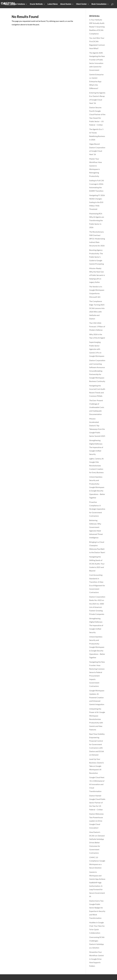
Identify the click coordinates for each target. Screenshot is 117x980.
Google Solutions (18, 4)
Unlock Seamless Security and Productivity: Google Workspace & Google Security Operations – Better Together (97, 487)
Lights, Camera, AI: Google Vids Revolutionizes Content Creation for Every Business (97, 466)
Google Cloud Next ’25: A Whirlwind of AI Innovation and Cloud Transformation (97, 784)
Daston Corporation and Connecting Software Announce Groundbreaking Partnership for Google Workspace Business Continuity (97, 371)
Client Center (81, 4)
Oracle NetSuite (36, 4)
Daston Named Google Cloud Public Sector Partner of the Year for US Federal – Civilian (97, 803)
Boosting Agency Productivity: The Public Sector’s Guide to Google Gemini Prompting (96, 257)
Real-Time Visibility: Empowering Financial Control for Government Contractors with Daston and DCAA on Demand (97, 744)
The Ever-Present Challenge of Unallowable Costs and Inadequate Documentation (97, 407)
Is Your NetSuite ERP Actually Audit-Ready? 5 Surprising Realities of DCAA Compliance (97, 27)
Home (6, 4)
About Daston (66, 4)
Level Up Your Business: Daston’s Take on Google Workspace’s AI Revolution (97, 766)
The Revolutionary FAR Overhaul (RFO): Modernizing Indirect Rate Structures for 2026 (97, 239)
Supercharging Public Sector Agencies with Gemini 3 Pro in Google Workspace (97, 349)
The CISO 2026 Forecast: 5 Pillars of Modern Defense (97, 326)
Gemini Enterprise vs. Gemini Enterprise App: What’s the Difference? (96, 81)
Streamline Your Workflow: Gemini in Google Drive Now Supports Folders (96, 959)
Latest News (53, 4)
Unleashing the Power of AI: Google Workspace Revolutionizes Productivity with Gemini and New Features (97, 719)
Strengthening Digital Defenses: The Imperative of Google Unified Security (96, 447)
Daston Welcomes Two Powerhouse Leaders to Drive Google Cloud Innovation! (96, 821)
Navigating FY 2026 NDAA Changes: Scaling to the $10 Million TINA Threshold (97, 202)
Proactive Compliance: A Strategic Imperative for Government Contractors (97, 509)
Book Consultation (99, 4)
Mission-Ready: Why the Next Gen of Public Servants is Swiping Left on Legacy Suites (97, 275)
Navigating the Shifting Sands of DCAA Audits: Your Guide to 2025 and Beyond (97, 564)
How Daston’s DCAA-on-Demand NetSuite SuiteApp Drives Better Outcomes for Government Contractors (97, 842)
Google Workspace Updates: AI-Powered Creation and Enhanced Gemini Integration (97, 697)
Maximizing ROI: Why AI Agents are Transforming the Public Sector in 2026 (97, 220)
